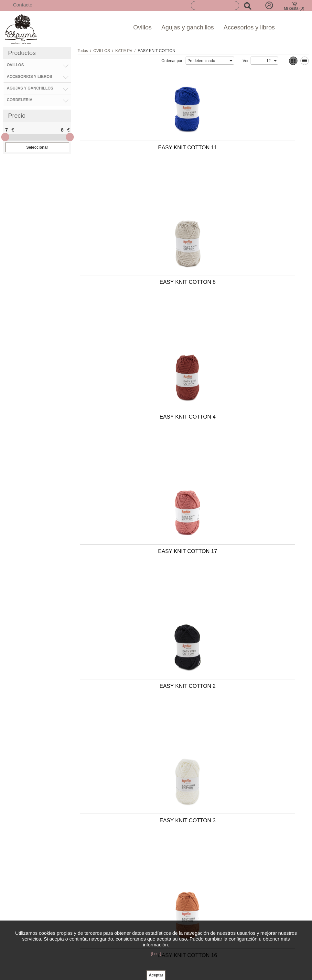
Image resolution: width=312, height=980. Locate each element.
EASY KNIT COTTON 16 (134, 475)
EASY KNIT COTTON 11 (134, 150)
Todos (83, 51)
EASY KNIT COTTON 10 (248, 692)
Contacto (23, 5)
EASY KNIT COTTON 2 (134, 367)
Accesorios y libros (249, 27)
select (231, 61)
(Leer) (156, 954)
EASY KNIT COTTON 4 (134, 259)
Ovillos (142, 27)
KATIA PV (124, 51)
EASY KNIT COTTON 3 (248, 367)
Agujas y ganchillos (188, 27)
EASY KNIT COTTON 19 (134, 692)
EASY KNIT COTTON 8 (248, 150)
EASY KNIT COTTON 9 (134, 583)
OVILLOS (102, 51)
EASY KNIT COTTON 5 (248, 475)
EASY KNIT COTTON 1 (248, 583)
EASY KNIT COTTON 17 (248, 259)
